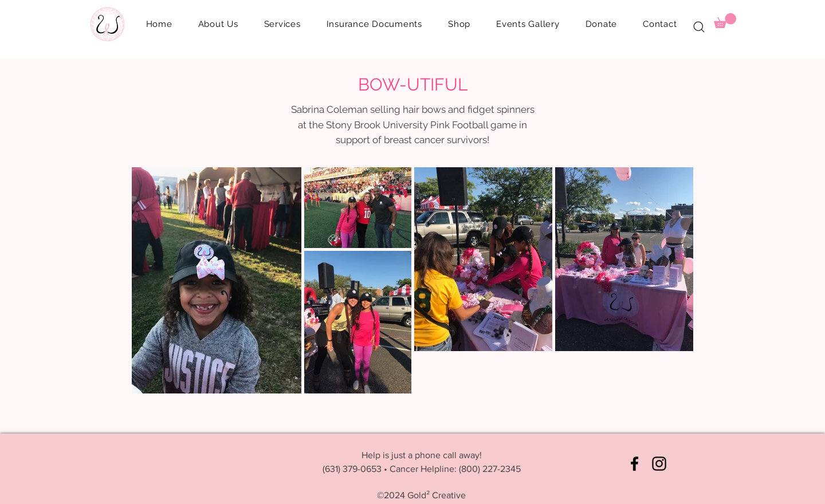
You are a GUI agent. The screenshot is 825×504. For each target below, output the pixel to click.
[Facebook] (635, 464)
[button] (374, 24)
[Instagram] (659, 464)
